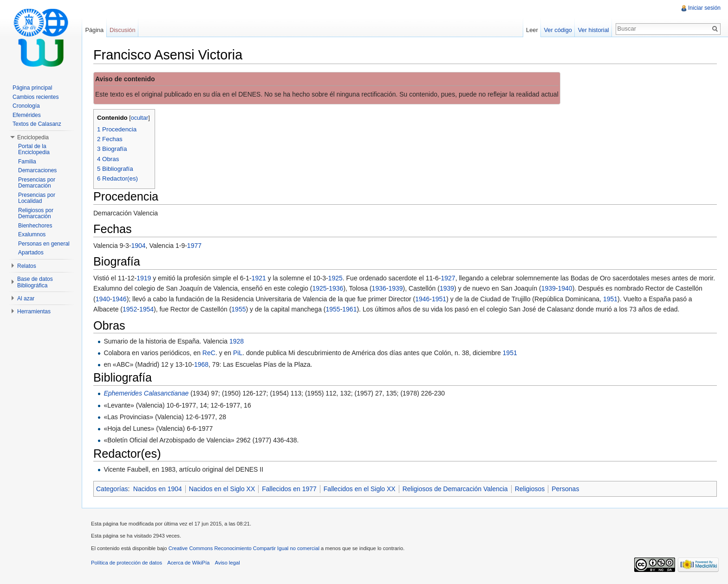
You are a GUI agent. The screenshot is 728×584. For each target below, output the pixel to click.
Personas (565, 489)
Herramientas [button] (34, 311)
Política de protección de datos (127, 563)
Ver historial (594, 30)
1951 (439, 299)
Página (94, 30)
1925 (335, 278)
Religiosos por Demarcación (36, 214)
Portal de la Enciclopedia (34, 149)
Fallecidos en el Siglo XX (360, 489)
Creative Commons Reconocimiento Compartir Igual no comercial (244, 548)
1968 (201, 364)
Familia (27, 162)
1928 (237, 341)
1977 (194, 246)
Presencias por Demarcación (37, 183)
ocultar (140, 118)
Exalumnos (32, 234)
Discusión (122, 30)
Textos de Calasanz (37, 124)
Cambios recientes (36, 97)
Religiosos (530, 489)
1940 (565, 288)
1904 (138, 246)
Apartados (31, 253)
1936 (336, 288)
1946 (120, 299)
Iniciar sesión (704, 8)
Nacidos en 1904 (158, 489)
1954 (146, 309)
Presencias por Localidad (37, 198)
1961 (349, 309)
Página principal (32, 88)
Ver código (558, 30)
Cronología (26, 106)
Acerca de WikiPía (188, 563)
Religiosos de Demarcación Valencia (455, 489)
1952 (130, 309)
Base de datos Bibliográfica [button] (35, 282)
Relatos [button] (27, 266)
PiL (238, 353)
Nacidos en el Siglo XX (222, 489)
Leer (532, 30)
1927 (448, 278)
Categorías (112, 489)
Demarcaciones (37, 170)
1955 (238, 309)
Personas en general (44, 244)
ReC (209, 353)
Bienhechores (35, 226)
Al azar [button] (26, 298)
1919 (144, 278)
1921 (259, 278)
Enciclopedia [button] (33, 137)
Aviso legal (227, 563)
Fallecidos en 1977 (289, 489)
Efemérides (27, 115)
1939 (395, 288)
